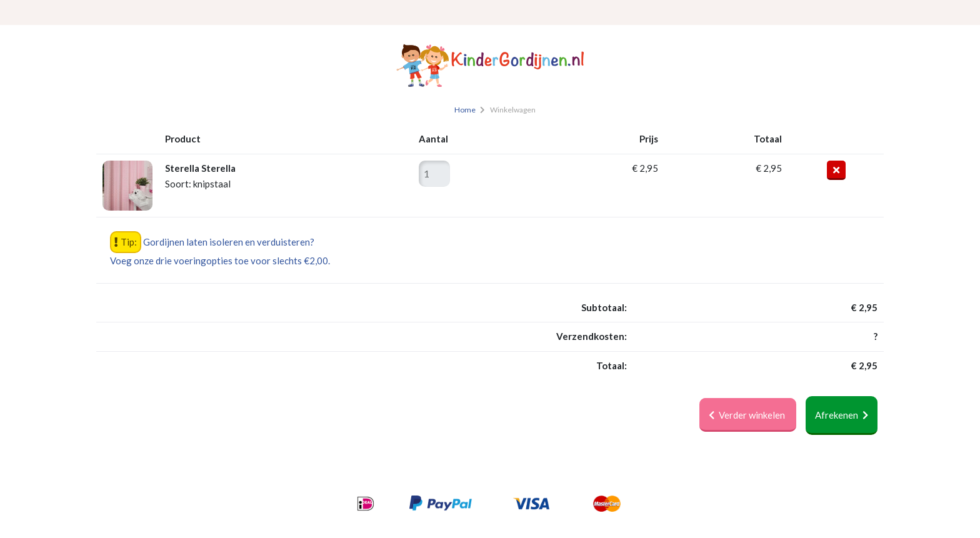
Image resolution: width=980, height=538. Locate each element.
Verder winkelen (748, 415)
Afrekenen (842, 415)
